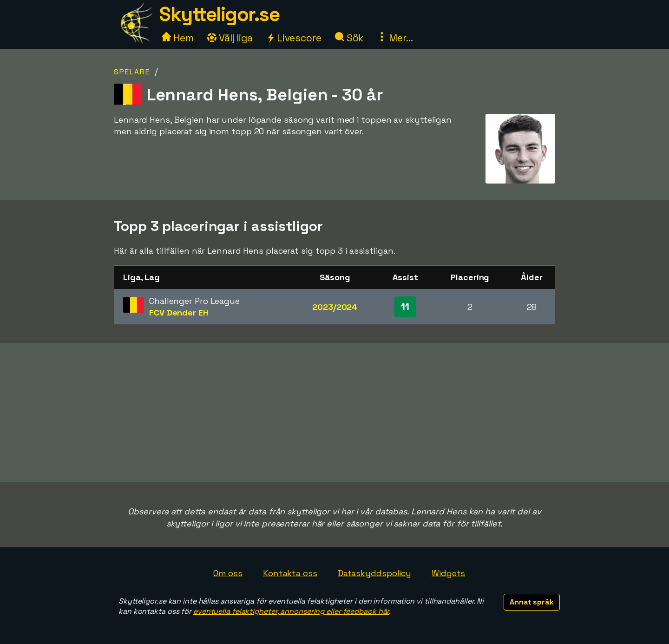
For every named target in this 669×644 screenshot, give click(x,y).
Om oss (228, 573)
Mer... (395, 38)
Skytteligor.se (219, 14)
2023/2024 (335, 307)
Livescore (294, 38)
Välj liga (230, 38)
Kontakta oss (290, 573)
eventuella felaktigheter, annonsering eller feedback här (291, 611)
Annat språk (532, 602)
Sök (350, 38)
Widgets (448, 573)
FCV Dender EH (179, 312)
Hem (178, 38)
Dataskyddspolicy (374, 573)
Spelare (132, 72)
